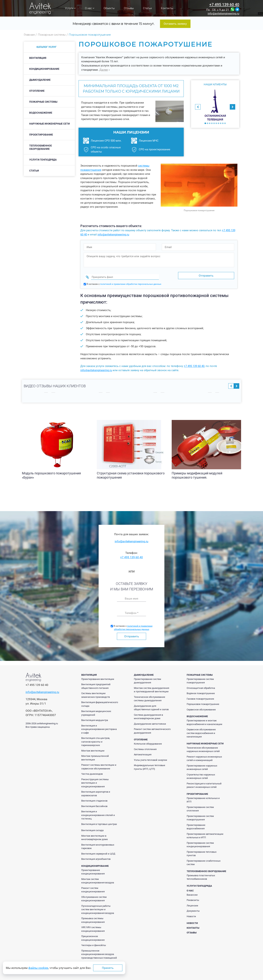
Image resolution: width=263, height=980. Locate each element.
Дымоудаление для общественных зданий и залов (151, 706)
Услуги (70, 8)
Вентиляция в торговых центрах (99, 822)
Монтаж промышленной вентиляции (95, 756)
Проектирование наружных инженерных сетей (202, 765)
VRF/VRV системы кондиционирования (93, 927)
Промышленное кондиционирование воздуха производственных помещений (99, 952)
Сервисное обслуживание (201, 707)
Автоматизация (143, 752)
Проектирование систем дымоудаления (147, 679)
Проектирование (41, 135)
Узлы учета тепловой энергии (150, 758)
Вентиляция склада (92, 828)
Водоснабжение (41, 113)
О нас (90, 8)
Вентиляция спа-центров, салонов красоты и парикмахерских (96, 739)
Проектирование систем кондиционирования (200, 843)
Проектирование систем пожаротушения (200, 679)
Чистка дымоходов (92, 772)
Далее (104, 70)
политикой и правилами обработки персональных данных (131, 282)
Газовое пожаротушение (200, 697)
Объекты (109, 8)
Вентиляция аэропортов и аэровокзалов (96, 791)
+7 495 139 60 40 (224, 5)
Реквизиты (193, 898)
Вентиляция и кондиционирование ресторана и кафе (99, 727)
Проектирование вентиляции (98, 677)
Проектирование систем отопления (200, 807)
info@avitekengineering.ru (223, 14)
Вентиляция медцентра (95, 718)
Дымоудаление (40, 80)
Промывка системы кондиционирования (93, 918)
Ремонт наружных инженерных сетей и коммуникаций (204, 756)
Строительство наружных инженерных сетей (201, 774)
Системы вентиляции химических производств (96, 693)
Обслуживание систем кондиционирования (94, 897)
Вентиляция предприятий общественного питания (96, 684)
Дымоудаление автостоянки (150, 722)
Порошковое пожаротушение (203, 702)
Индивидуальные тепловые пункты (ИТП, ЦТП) (149, 765)
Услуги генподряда (43, 160)
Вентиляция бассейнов (94, 804)
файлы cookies (38, 968)
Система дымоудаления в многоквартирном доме (148, 714)
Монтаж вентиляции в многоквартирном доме (95, 835)
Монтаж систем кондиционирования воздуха (98, 879)
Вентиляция (38, 58)
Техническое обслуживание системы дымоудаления (149, 697)
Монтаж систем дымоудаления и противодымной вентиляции (151, 688)
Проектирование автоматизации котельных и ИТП (205, 834)
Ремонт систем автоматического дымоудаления (152, 729)
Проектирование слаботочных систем (204, 860)
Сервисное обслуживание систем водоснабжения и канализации (201, 731)
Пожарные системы (43, 102)
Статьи (147, 8)
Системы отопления (145, 747)
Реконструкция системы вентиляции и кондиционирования (95, 781)
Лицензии (192, 903)
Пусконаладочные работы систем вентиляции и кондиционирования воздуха (98, 907)
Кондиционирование (44, 69)
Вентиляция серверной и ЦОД (98, 851)
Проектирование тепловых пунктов (202, 851)
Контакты (167, 8)
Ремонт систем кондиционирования (93, 888)
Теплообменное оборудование (41, 147)
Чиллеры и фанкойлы (94, 943)
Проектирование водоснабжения (196, 825)
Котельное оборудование (148, 742)
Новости (191, 914)
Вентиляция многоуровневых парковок (98, 844)
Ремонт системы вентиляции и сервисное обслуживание (99, 765)
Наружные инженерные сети (49, 124)
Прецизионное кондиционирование (93, 936)
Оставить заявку (175, 24)
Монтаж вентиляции (93, 748)
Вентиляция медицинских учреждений (96, 711)
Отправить (132, 634)
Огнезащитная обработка (201, 686)
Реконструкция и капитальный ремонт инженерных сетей (204, 783)
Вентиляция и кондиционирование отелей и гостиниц (98, 813)
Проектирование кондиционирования (93, 870)
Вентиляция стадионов (94, 799)
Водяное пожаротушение (201, 691)
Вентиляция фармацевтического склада (100, 702)
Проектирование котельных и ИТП (203, 798)
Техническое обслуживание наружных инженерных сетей (203, 747)
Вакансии (192, 893)
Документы (193, 909)
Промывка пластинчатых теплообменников (201, 875)
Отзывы (129, 8)
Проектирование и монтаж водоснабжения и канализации (204, 720)
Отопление (37, 91)
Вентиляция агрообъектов (96, 857)
